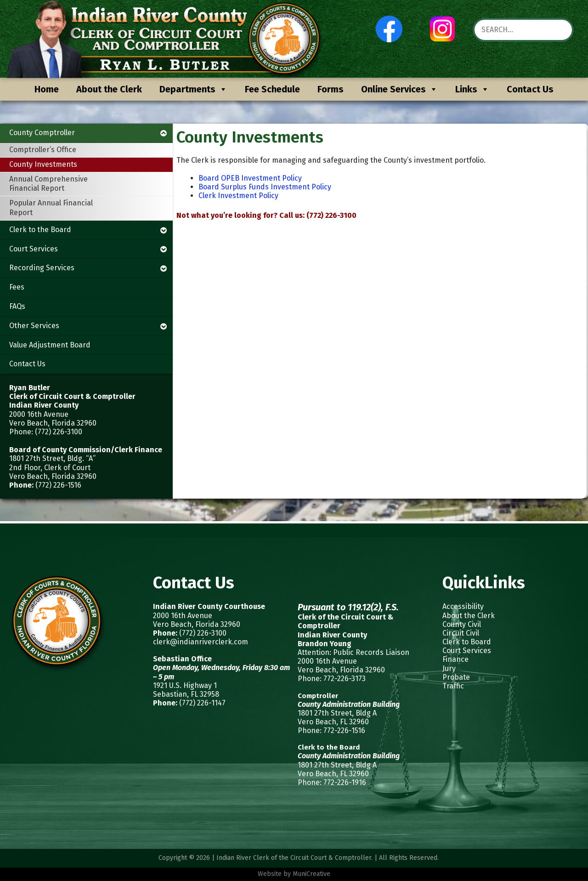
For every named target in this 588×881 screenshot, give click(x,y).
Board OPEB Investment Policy (250, 178)
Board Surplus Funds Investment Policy (265, 187)
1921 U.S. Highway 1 (185, 685)
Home (47, 89)
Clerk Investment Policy (238, 196)
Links (472, 89)
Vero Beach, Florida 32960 (197, 624)
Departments (193, 89)
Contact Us (530, 89)
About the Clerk (109, 89)
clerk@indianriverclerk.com (201, 642)
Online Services (399, 89)
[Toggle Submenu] (164, 133)
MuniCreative (311, 874)
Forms (331, 89)
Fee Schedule (272, 89)
